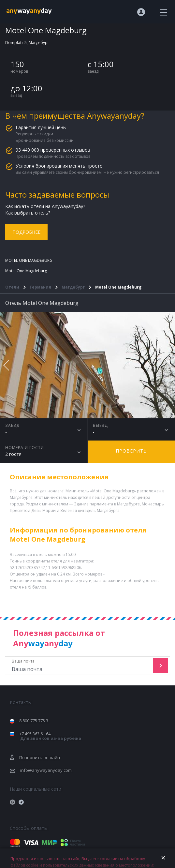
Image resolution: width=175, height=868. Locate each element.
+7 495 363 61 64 (50, 736)
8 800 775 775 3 (34, 721)
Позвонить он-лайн (40, 757)
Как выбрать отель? (28, 213)
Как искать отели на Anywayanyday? (45, 206)
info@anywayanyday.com (46, 770)
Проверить (131, 451)
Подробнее (26, 232)
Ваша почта (80, 666)
